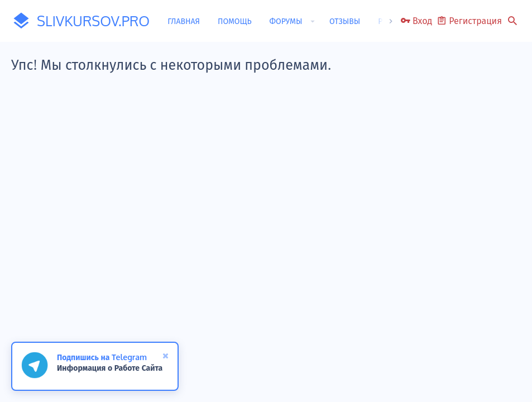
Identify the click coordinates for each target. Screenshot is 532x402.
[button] (312, 21)
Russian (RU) (58, 330)
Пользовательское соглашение (214, 330)
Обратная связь (135, 330)
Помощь (457, 330)
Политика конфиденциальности (387, 330)
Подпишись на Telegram (102, 357)
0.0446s (191, 306)
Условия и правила (300, 330)
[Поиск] (512, 21)
